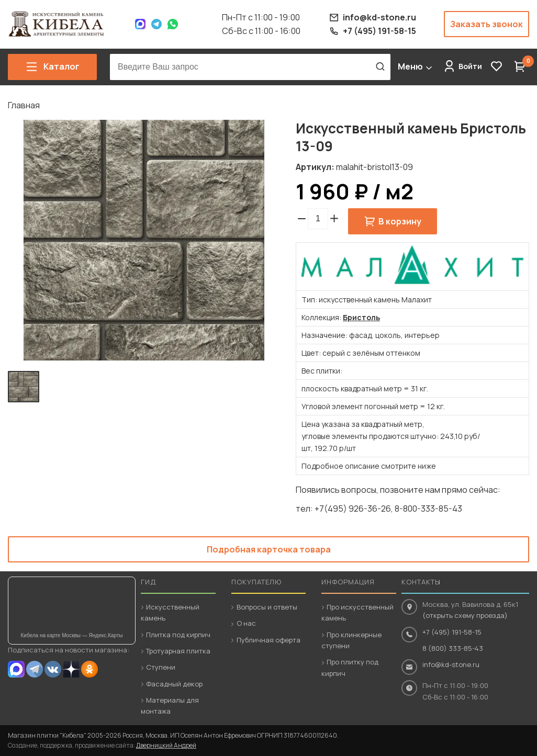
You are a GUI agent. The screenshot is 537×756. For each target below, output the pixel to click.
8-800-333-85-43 (428, 509)
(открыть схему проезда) (465, 615)
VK (53, 669)
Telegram (156, 24)
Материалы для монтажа (170, 706)
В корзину (400, 221)
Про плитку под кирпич (350, 667)
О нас (246, 623)
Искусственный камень (170, 612)
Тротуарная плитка (178, 651)
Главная (24, 105)
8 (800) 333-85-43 (453, 648)
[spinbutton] (318, 219)
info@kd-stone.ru (451, 664)
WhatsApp (173, 24)
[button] (334, 219)
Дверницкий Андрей (166, 745)
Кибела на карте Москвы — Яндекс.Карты (72, 635)
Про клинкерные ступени (351, 640)
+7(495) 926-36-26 (353, 509)
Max (140, 24)
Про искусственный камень (357, 612)
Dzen (71, 669)
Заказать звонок (486, 24)
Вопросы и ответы (267, 607)
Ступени (161, 667)
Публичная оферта (268, 640)
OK (89, 669)
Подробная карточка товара (269, 549)
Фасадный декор (174, 684)
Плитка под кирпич (178, 635)
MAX (16, 669)
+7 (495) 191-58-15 (452, 632)
